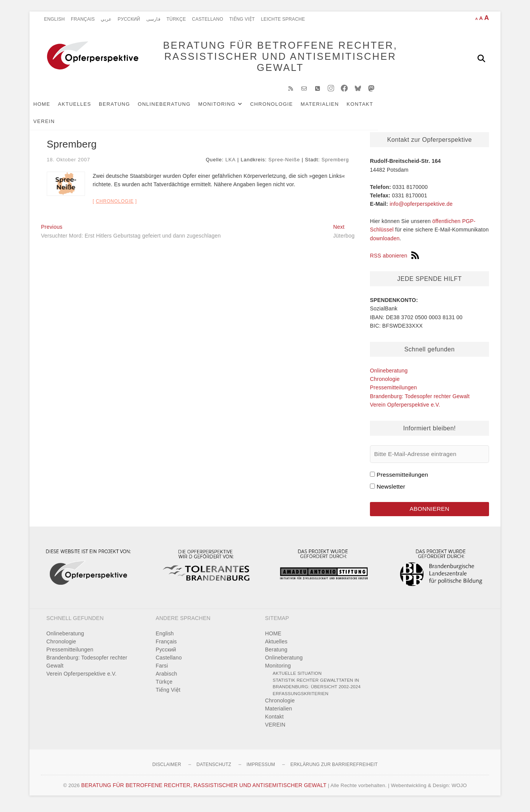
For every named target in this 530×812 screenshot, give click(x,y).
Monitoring (228, 108)
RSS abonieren (394, 259)
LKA (230, 163)
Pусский (129, 19)
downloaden (385, 242)
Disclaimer (167, 769)
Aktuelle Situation (297, 678)
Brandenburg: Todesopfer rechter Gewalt (420, 400)
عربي (106, 19)
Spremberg (335, 163)
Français (83, 19)
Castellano (207, 19)
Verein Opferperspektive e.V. (405, 408)
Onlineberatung (176, 108)
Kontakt (371, 108)
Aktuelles (86, 108)
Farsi (162, 671)
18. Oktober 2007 (68, 163)
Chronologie (283, 108)
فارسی (153, 19)
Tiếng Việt (242, 19)
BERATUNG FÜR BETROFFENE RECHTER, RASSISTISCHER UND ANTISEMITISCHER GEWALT (269, 58)
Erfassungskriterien (301, 698)
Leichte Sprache (283, 19)
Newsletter (391, 490)
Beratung (126, 108)
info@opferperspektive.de (421, 208)
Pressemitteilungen (393, 391)
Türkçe (176, 19)
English (54, 19)
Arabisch (167, 679)
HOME (53, 108)
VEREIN (403, 108)
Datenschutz (214, 769)
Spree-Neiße (284, 163)
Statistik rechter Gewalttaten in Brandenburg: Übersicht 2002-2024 (317, 688)
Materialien (331, 108)
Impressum (261, 769)
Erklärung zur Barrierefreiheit (334, 769)
